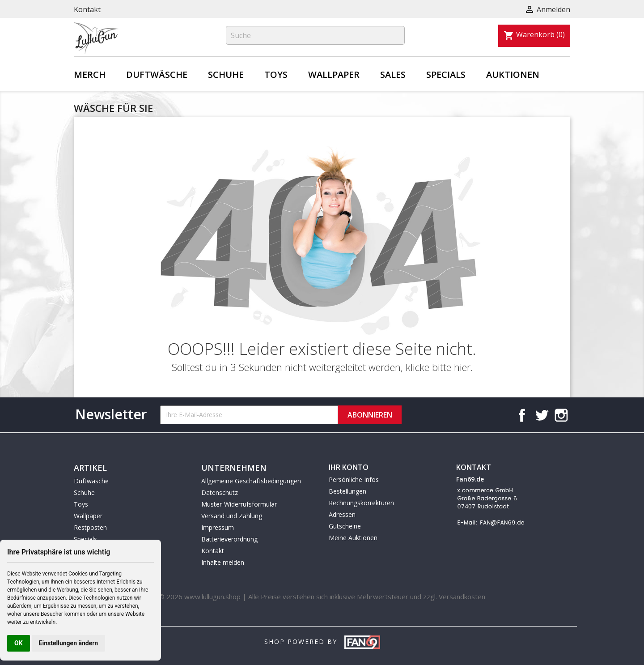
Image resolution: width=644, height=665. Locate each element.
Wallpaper (334, 75)
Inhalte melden (223, 562)
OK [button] (19, 643)
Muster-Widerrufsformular (239, 504)
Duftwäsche (157, 75)
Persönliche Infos (354, 480)
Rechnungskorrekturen (361, 503)
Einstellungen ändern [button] (69, 643)
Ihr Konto (349, 467)
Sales (393, 75)
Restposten (90, 527)
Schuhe (226, 75)
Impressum (218, 527)
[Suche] (315, 35)
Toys (276, 75)
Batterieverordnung (229, 539)
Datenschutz (220, 492)
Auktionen (513, 75)
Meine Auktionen (353, 538)
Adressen (342, 514)
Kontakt (87, 9)
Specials (446, 75)
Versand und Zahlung (232, 516)
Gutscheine (345, 526)
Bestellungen (347, 491)
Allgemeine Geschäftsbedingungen (251, 481)
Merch (90, 75)
